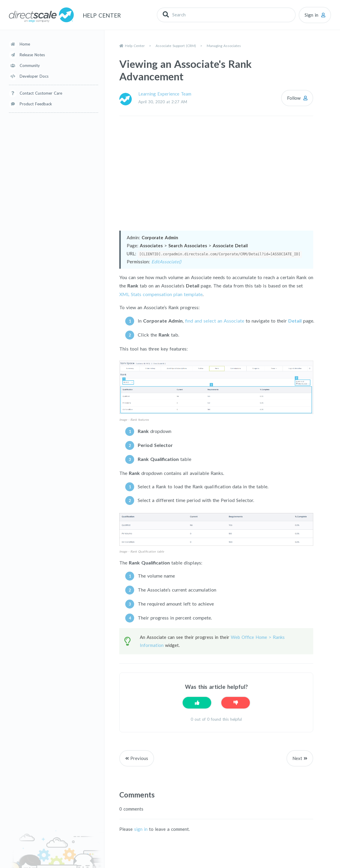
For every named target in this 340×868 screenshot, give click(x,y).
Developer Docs (34, 76)
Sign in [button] (311, 15)
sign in (141, 829)
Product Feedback (36, 104)
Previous (139, 758)
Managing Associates (224, 46)
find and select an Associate (215, 321)
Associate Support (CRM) (176, 46)
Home (25, 44)
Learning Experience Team (165, 94)
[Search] (226, 15)
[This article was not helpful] (236, 703)
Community (30, 65)
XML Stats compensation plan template (161, 294)
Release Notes (32, 55)
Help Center (135, 46)
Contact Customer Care (41, 93)
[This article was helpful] (197, 703)
